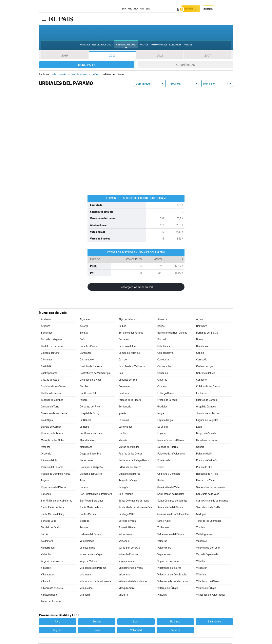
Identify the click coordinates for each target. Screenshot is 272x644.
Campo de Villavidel (129, 353)
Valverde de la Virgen (92, 555)
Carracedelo (87, 360)
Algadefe (85, 320)
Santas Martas (88, 515)
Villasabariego (49, 595)
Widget (188, 46)
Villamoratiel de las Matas (133, 582)
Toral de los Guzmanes (209, 521)
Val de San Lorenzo (129, 548)
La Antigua (47, 421)
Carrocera (163, 360)
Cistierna (162, 380)
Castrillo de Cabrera (91, 367)
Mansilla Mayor (88, 441)
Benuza (84, 333)
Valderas (162, 542)
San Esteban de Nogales (171, 495)
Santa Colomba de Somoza (172, 501)
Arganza (46, 327)
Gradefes (162, 407)
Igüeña (122, 414)
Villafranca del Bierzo (169, 568)
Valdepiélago (87, 542)
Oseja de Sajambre (90, 454)
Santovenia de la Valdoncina (173, 515)
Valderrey (202, 542)
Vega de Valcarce (89, 562)
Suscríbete (193, 9)
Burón (200, 340)
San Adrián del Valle (168, 488)
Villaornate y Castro (52, 589)
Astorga (84, 327)
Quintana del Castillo (91, 474)
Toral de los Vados (51, 528)
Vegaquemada (127, 562)
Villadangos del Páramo (93, 568)
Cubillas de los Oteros (208, 387)
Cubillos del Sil (88, 394)
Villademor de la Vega (131, 568)
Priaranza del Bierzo (130, 468)
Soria (97, 631)
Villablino (201, 562)
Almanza (162, 320)
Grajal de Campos (206, 407)
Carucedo (202, 360)
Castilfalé (46, 367)
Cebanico (163, 374)
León (199, 427)
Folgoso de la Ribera (130, 400)
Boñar (83, 340)
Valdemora (47, 542)
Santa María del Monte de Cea (135, 508)
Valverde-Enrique (128, 555)
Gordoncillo (125, 407)
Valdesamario (87, 548)
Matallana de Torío (206, 441)
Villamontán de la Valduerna (95, 582)
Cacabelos (202, 347)
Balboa (122, 327)
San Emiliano (126, 495)
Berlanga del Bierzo (207, 333)
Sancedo (46, 495)
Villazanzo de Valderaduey (211, 595)
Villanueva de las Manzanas (173, 582)
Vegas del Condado (168, 562)
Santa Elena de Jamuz (53, 508)
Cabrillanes (164, 347)
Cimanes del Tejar (129, 380)
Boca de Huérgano (51, 340)
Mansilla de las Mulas (53, 441)
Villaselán (85, 595)
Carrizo (123, 360)
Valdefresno (125, 535)
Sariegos (201, 515)
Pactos (144, 46)
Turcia (45, 535)
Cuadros (162, 387)
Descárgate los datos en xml (136, 288)
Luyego (161, 434)
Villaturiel (124, 595)
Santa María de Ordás (208, 508)
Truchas (201, 528)
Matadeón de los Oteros (171, 441)
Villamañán (125, 575)
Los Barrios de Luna (91, 434)
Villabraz (46, 568)
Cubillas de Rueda (51, 394)
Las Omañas (126, 427)
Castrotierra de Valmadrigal (95, 374)
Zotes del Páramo (51, 602)
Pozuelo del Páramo (52, 468)
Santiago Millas (127, 515)
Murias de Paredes (129, 447)
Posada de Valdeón (207, 461)
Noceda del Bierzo (168, 447)
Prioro (161, 468)
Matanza (46, 447)
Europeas (175, 46)
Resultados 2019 (126, 46)
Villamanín (86, 575)
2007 (208, 56)
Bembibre (202, 327)
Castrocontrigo (204, 367)
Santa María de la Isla (92, 508)
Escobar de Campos (52, 400)
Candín (200, 353)
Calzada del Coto (50, 353)
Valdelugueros (204, 535)
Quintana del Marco (129, 474)
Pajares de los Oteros (130, 454)
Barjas (161, 327)
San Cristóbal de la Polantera (96, 495)
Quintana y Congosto (169, 474)
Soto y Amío (164, 521)
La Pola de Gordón (51, 427)
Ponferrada (164, 461)
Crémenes (124, 387)
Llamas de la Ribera (52, 434)
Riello (160, 481)
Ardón (200, 320)
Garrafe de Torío (50, 407)
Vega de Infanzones (52, 562)
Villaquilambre (127, 589)
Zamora (175, 631)
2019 (65, 56)
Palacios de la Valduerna (171, 454)
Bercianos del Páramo (131, 333)
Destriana (124, 394)
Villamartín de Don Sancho (172, 575)
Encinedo (201, 394)
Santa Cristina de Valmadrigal (213, 501)
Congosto (201, 380)
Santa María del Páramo (171, 508)
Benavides (47, 333)
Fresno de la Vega (167, 400)
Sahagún (124, 488)
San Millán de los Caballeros (57, 501)
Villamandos (48, 575)
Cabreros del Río (128, 347)
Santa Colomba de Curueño (134, 501)
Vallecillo (46, 555)
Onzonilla (46, 454)
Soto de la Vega (127, 521)
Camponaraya (165, 353)
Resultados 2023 (102, 46)
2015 (112, 56)
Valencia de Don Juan (208, 548)
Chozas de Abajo (50, 380)
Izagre (161, 414)
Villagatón (202, 568)
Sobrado (85, 521)
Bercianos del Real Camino (172, 333)
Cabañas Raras (88, 347)
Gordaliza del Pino (90, 407)
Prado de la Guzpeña (91, 468)
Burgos (97, 622)
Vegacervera (165, 555)
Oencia (200, 447)
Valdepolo (124, 542)
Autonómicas (185, 65)
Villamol (45, 582)
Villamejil (201, 575)
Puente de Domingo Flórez (56, 474)
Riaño (83, 481)
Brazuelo (162, 340)
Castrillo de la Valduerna (132, 367)
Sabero (84, 488)
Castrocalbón (165, 367)
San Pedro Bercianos (92, 501)
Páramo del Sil (49, 461)
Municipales (87, 65)
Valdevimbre (164, 548)
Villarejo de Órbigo (168, 589)
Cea (121, 374)
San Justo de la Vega (208, 495)
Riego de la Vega (128, 481)
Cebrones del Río (206, 374)
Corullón (84, 387)
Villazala (162, 595)
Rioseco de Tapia (206, 481)
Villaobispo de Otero (207, 582)
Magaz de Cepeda (206, 434)
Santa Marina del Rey (53, 515)
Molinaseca (86, 447)
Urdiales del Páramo (91, 535)
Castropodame (49, 374)
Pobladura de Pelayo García (134, 461)
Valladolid (136, 631)
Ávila (58, 622)
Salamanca (214, 622)
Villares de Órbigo (206, 589)
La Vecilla (163, 427)
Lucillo (122, 434)
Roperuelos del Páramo (54, 488)
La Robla (85, 427)
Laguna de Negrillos (207, 421)
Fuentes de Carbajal (207, 400)
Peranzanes (86, 461)
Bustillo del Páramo (52, 347)
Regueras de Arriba (207, 474)
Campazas (86, 353)
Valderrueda (48, 548)
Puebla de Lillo (204, 468)
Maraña (123, 441)
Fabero (84, 400)
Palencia (175, 622)
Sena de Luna (49, 521)
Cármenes (47, 360)
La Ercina (124, 421)
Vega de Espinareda (207, 555)
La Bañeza (86, 421)
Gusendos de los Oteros (54, 414)
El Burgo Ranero (166, 394)
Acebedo (46, 320)
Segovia (58, 631)
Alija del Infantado (128, 320)
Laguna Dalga (165, 421)
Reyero (45, 481)
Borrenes (124, 340)
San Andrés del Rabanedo (211, 488)
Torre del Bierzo (127, 528)
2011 (160, 56)
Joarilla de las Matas (208, 414)
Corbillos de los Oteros (53, 387)
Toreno (84, 528)
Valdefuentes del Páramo (171, 535)
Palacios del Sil (205, 454)
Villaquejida (86, 589)
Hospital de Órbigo (90, 414)
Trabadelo (163, 528)
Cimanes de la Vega (91, 380)
